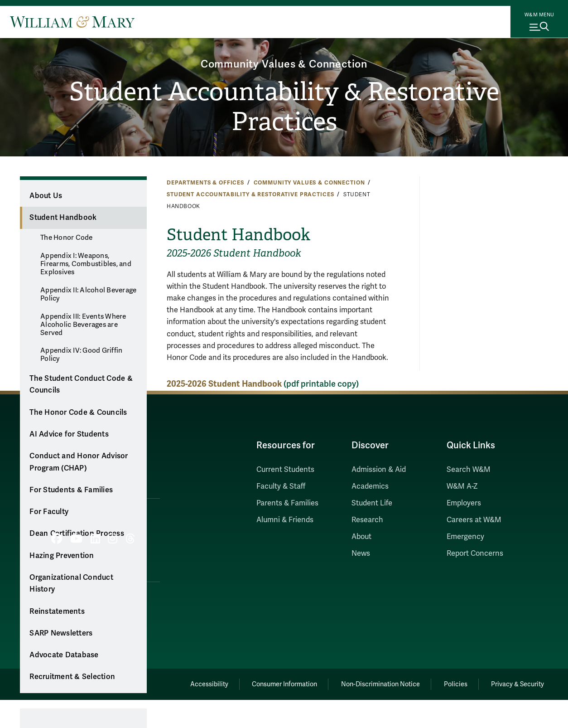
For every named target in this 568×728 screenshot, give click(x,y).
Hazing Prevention (62, 556)
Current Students (285, 470)
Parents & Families (287, 503)
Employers (464, 503)
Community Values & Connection (284, 62)
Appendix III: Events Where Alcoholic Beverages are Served (83, 325)
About (361, 537)
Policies (452, 683)
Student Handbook (63, 218)
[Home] (72, 22)
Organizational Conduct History (71, 584)
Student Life (372, 503)
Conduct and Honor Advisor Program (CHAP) (79, 462)
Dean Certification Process (77, 534)
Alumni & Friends (285, 520)
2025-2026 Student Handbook (224, 384)
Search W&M (469, 470)
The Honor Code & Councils (78, 413)
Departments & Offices (205, 183)
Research (367, 520)
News (361, 553)
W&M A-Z (462, 486)
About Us (46, 196)
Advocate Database (64, 655)
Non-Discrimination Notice (374, 683)
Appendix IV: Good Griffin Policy (81, 354)
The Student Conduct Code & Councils (81, 385)
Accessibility (197, 683)
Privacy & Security (517, 683)
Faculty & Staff (281, 486)
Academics (370, 486)
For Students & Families (71, 490)
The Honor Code (67, 238)
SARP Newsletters (61, 633)
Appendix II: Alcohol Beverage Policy (88, 294)
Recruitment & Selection (72, 677)
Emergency (465, 537)
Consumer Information (275, 683)
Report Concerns (475, 553)
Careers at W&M (474, 520)
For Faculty (49, 512)
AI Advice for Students (69, 434)
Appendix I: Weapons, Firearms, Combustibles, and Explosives (86, 264)
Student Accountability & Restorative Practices (284, 107)
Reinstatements (57, 612)
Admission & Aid (379, 470)
